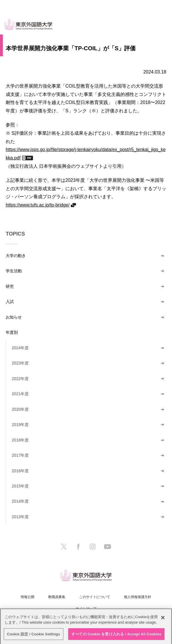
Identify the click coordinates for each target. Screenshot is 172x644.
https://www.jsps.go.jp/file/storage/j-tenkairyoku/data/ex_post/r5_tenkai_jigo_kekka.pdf (86, 154)
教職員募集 (57, 597)
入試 (10, 302)
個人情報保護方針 (138, 597)
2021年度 (20, 394)
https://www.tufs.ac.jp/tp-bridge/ (38, 205)
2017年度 (20, 455)
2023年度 (20, 363)
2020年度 (20, 409)
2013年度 (20, 517)
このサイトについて (95, 597)
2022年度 (20, 379)
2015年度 (20, 486)
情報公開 (28, 597)
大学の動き (16, 256)
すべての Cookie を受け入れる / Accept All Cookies (116, 636)
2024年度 (20, 348)
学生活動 (14, 271)
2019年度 (20, 425)
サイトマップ (86, 609)
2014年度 (20, 501)
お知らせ (14, 317)
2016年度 (20, 471)
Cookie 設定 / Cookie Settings (34, 636)
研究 (10, 286)
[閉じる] (163, 619)
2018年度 (20, 440)
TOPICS (15, 234)
